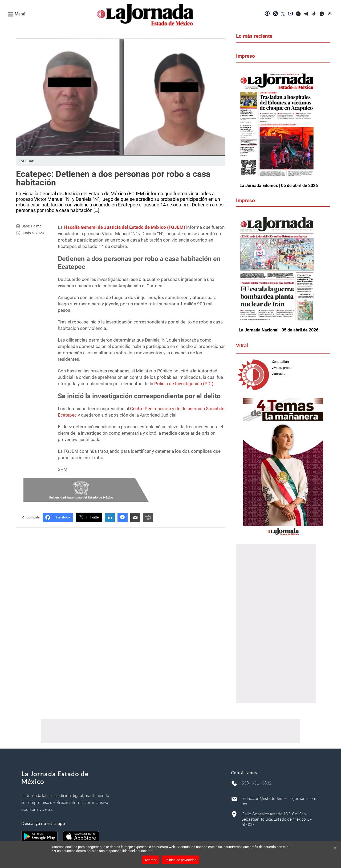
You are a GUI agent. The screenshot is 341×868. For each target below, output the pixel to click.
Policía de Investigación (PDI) (184, 384)
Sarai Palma (32, 226)
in (110, 518)
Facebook (58, 517)
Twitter (89, 517)
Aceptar (151, 860)
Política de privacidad (180, 860)
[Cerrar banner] (335, 849)
